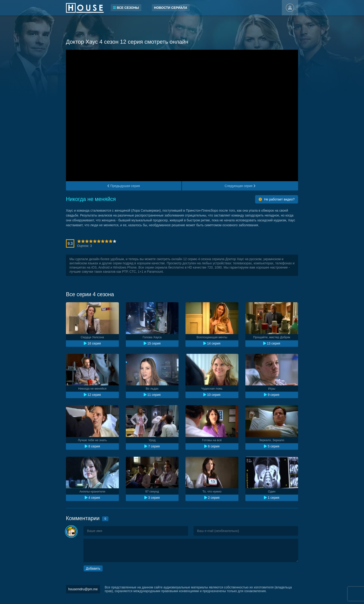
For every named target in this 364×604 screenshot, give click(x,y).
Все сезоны (126, 8)
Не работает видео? (277, 199)
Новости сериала (171, 8)
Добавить (93, 568)
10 (115, 241)
